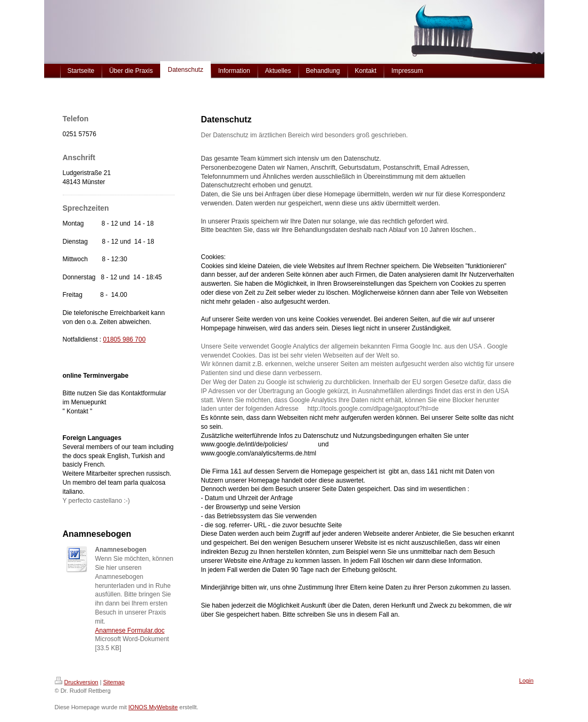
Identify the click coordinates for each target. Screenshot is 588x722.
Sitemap (114, 682)
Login (527, 680)
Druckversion (77, 682)
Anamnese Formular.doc (130, 630)
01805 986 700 (125, 339)
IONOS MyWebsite (153, 707)
